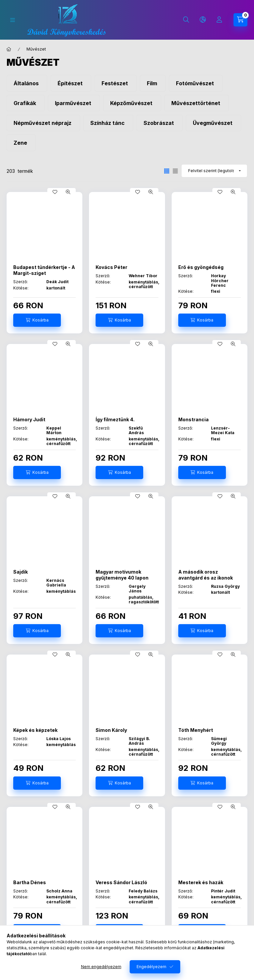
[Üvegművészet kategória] (213, 123)
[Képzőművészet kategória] (132, 103)
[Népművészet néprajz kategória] (43, 123)
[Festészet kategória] (116, 83)
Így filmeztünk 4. (115, 419)
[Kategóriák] (13, 20)
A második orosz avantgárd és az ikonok (206, 575)
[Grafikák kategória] (26, 103)
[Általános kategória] (27, 83)
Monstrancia (193, 419)
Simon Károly (111, 730)
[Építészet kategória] (71, 83)
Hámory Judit (29, 419)
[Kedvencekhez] (55, 192)
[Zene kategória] (21, 143)
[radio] (175, 171)
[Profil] (219, 20)
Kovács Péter (111, 267)
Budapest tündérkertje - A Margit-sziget (44, 270)
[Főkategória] (9, 49)
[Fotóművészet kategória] (196, 83)
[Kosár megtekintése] (240, 20)
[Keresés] (186, 20)
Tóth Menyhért (196, 730)
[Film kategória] (153, 83)
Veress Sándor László (121, 882)
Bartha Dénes (30, 882)
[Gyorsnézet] (68, 192)
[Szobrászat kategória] (160, 123)
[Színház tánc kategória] (108, 123)
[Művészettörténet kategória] (197, 103)
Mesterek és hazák (201, 882)
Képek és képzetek (35, 730)
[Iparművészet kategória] (74, 103)
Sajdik (21, 572)
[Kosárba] (37, 320)
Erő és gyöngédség (201, 267)
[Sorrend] (214, 171)
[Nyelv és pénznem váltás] (203, 20)
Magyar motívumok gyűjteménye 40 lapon (122, 575)
